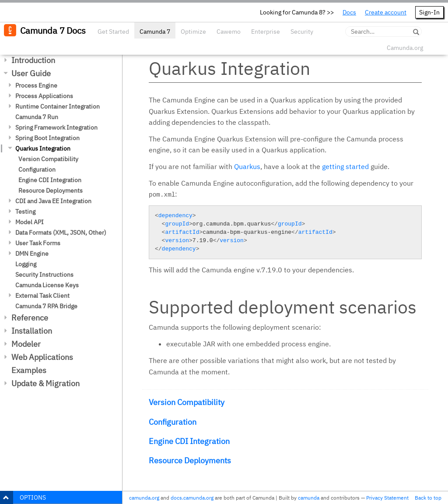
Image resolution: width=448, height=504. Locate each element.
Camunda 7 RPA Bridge (46, 306)
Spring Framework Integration (56, 127)
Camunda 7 (155, 32)
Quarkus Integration (43, 148)
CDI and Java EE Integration (53, 201)
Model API (30, 222)
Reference (30, 318)
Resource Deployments (51, 190)
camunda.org (144, 498)
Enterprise (266, 32)
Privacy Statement (387, 498)
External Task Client (42, 296)
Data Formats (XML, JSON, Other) (61, 233)
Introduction (33, 60)
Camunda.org (405, 48)
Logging (26, 264)
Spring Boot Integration (47, 138)
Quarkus (247, 166)
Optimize (193, 32)
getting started (345, 166)
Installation (32, 331)
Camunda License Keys (47, 285)
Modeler (26, 344)
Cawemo (229, 32)
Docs (349, 12)
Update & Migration (45, 383)
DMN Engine (32, 254)
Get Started (113, 32)
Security (302, 32)
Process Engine (36, 85)
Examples (29, 370)
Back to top (428, 498)
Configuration (37, 169)
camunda (309, 498)
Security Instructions (44, 275)
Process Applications (44, 96)
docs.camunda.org (192, 498)
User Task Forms (38, 243)
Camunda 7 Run (37, 117)
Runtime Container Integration (58, 106)
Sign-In (429, 12)
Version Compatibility (48, 159)
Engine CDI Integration (50, 180)
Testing (25, 211)
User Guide (31, 73)
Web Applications (42, 357)
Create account (386, 12)
